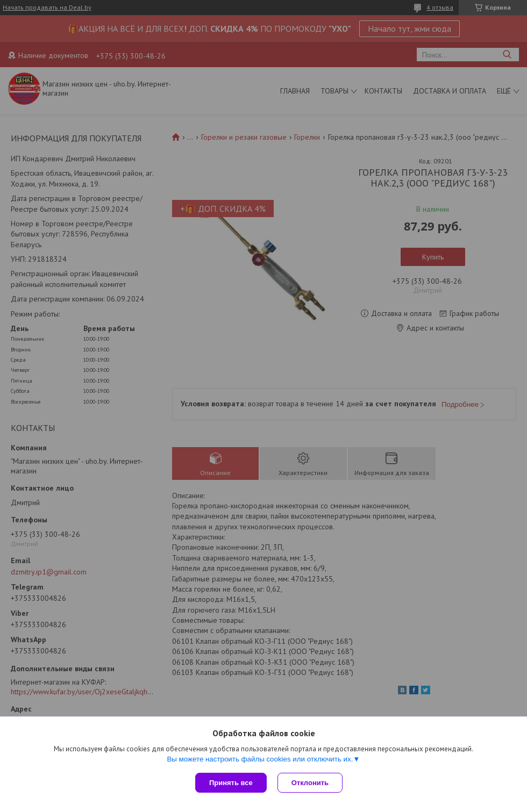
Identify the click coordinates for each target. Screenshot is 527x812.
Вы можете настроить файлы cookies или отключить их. (260, 759)
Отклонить (310, 783)
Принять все (231, 783)
